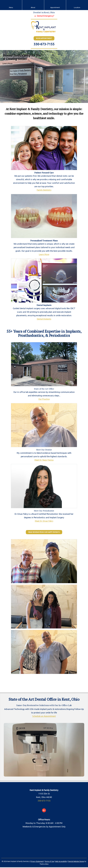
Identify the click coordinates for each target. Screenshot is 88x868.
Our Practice (44, 399)
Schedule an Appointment (44, 716)
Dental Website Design (76, 861)
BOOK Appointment (44, 38)
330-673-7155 (44, 44)
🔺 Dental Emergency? (44, 16)
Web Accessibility (61, 861)
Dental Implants (44, 319)
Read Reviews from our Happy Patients (44, 532)
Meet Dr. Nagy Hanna (44, 460)
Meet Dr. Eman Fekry (44, 521)
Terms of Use (49, 861)
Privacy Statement (37, 861)
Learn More (7, 63)
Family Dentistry (44, 190)
